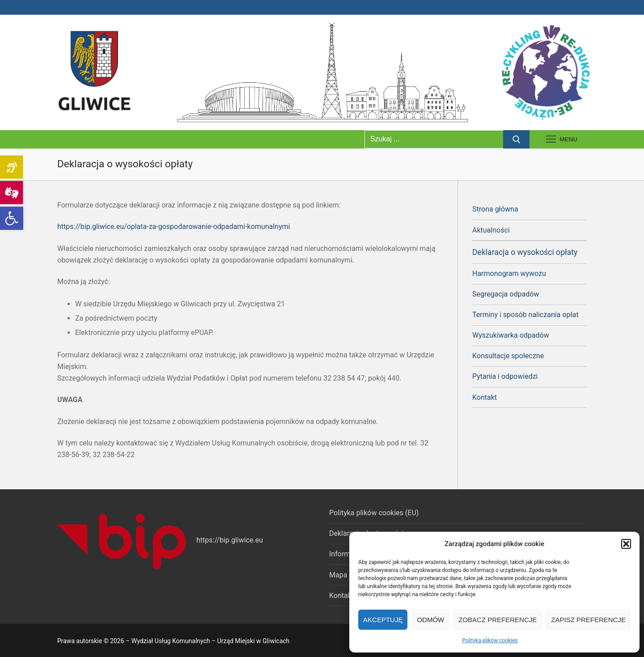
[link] (12, 218)
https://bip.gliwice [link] (225, 540)
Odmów (430, 620)
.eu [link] (258, 540)
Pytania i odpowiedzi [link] (505, 376)
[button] (626, 544)
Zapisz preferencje (588, 620)
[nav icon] (562, 140)
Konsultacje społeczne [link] (508, 356)
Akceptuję (383, 620)
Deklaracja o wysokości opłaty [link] (525, 252)
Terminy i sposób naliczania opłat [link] (525, 315)
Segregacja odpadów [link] (506, 294)
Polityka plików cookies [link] (490, 640)
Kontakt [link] (485, 397)
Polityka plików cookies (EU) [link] (374, 513)
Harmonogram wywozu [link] (509, 273)
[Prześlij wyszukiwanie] (517, 140)
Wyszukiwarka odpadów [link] (511, 335)
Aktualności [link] (491, 230)
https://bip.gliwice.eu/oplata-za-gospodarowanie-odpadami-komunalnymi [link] (174, 227)
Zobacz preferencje (498, 620)
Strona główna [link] (495, 209)
